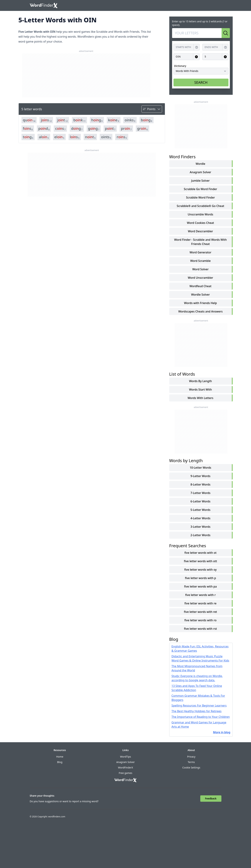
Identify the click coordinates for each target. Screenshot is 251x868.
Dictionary (180, 66)
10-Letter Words (200, 468)
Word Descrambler (201, 231)
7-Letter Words (200, 493)
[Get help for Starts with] (197, 47)
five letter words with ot (200, 553)
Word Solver (200, 269)
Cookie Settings (191, 768)
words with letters (200, 398)
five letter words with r (201, 595)
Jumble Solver (201, 181)
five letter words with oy (200, 570)
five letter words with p (200, 578)
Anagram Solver (200, 172)
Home (60, 757)
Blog (60, 762)
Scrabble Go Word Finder (200, 189)
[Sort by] (152, 109)
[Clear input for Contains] (196, 57)
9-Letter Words (200, 476)
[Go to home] (44, 5)
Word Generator (200, 252)
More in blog (222, 732)
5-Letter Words (200, 510)
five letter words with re (200, 603)
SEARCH (201, 82)
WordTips (125, 757)
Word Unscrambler (200, 278)
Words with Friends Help (200, 303)
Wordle (200, 164)
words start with (200, 390)
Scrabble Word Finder (200, 197)
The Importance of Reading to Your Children (201, 717)
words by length (200, 381)
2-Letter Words (200, 535)
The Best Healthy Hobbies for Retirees (197, 711)
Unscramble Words (200, 214)
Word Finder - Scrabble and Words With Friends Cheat (201, 242)
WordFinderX (125, 768)
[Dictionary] (201, 71)
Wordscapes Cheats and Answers (200, 311)
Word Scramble (200, 261)
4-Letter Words (200, 518)
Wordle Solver (200, 295)
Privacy (191, 757)
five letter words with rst (201, 629)
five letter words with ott (200, 561)
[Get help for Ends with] (225, 47)
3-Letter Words (200, 527)
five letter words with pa (200, 586)
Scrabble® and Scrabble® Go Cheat (200, 206)
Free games (125, 773)
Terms (191, 762)
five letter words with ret (200, 612)
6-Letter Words (200, 501)
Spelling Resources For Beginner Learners (199, 706)
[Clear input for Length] (225, 57)
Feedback (211, 798)
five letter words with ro (200, 620)
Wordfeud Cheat (201, 286)
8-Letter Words (200, 484)
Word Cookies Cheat (200, 223)
